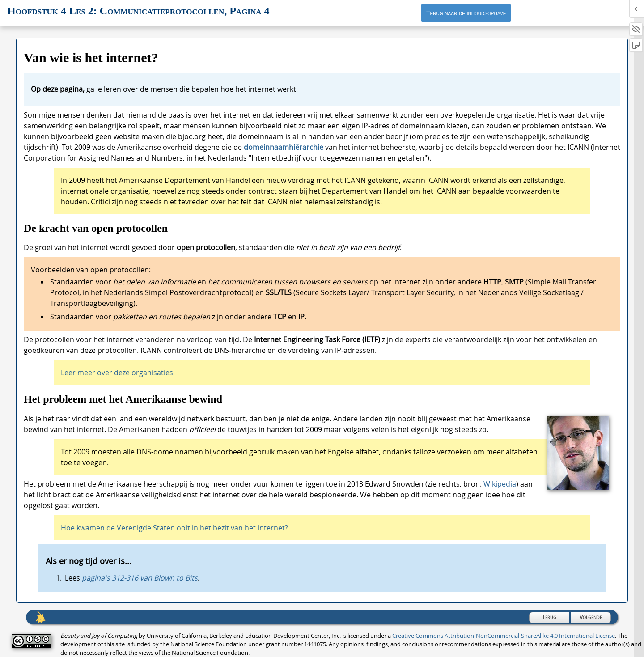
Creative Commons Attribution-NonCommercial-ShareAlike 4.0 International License (504, 636)
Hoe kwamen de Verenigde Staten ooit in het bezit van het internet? (174, 528)
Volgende (591, 617)
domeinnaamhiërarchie (284, 147)
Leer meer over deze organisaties (117, 373)
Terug (549, 617)
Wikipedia (500, 484)
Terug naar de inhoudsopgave (466, 13)
